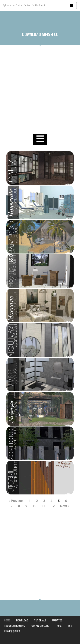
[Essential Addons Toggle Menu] (40, 140)
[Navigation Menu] (72, 6)
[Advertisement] (40, 90)
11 (44, 506)
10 (35, 506)
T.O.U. (58, 626)
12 (53, 506)
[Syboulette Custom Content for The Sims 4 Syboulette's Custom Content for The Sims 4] (24, 6)
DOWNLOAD (22, 620)
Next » (65, 506)
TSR (70, 626)
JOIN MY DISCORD (40, 626)
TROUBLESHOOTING (15, 626)
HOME (7, 620)
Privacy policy (12, 631)
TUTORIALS (40, 620)
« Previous (16, 501)
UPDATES (57, 620)
